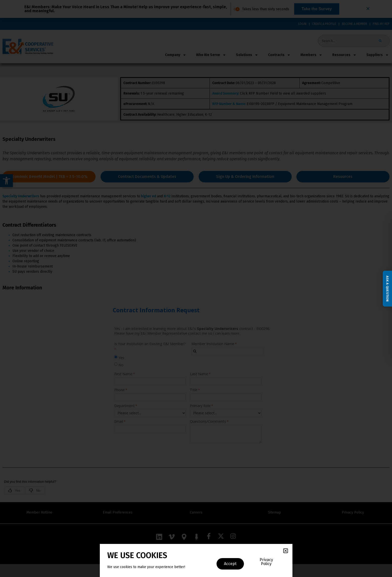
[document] (196, 288)
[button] (286, 551)
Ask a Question (387, 288)
